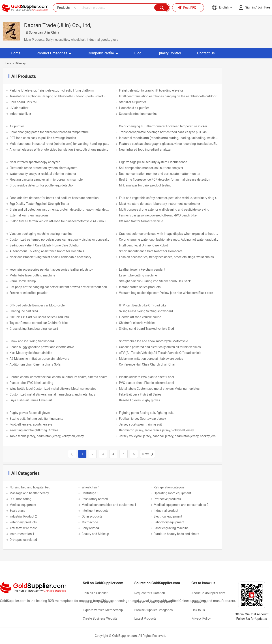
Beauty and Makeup (95, 534)
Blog (138, 53)
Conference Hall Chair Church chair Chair (147, 364)
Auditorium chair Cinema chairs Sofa (35, 364)
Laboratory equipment (169, 522)
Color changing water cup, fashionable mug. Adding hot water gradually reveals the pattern (182, 240)
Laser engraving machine (171, 528)
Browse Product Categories (153, 601)
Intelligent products (95, 511)
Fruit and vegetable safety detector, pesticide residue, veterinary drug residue (172, 198)
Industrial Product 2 (23, 516)
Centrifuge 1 (90, 493)
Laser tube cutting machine (138, 275)
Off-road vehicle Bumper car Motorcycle (37, 305)
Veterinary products (23, 522)
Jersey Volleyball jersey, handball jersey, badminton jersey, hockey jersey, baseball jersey (180, 436)
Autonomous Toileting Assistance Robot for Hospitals (47, 251)
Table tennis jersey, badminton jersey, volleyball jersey (47, 436)
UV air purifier (19, 108)
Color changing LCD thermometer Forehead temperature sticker (163, 126)
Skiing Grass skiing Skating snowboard (146, 311)
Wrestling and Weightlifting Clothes (34, 430)
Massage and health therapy (29, 493)
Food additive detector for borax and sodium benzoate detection (54, 198)
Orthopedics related (23, 540)
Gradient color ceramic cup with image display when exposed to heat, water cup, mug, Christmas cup (189, 234)
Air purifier (17, 126)
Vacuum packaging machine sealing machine (41, 234)
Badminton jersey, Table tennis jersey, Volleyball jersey (156, 430)
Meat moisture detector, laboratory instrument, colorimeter (160, 204)
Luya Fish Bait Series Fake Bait (31, 400)
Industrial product (166, 511)
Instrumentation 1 (22, 534)
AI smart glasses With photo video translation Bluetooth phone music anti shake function (71, 150)
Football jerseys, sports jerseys (31, 424)
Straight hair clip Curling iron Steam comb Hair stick (155, 281)
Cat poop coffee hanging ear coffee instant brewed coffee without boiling (60, 287)
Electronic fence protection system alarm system (44, 168)
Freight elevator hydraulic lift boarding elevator (151, 90)
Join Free (264, 7)
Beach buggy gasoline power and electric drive (42, 347)
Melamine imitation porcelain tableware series (151, 359)
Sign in (250, 7)
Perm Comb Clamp (23, 281)
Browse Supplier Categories (154, 610)
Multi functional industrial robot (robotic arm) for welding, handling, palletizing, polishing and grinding (80, 144)
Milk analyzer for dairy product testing (145, 185)
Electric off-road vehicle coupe (140, 317)
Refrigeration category (169, 487)
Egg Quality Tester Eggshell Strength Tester (40, 204)
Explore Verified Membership (103, 610)
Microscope (90, 522)
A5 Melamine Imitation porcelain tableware (39, 359)
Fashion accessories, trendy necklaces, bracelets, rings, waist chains (167, 257)
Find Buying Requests (98, 601)
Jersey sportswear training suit (141, 424)
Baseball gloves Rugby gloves (140, 400)
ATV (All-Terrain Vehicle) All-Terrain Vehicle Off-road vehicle (160, 353)
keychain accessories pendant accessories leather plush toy (51, 270)
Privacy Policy (201, 618)
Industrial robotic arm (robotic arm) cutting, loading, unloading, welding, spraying (175, 138)
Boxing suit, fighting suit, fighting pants (36, 419)
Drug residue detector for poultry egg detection (42, 185)
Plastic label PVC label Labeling (31, 383)
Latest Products (145, 618)
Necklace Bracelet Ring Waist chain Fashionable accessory (50, 257)
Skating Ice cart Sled (24, 311)
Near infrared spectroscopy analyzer (35, 162)
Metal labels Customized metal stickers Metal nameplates (159, 389)
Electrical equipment (168, 516)
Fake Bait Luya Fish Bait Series (140, 394)
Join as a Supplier (95, 593)
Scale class (17, 511)
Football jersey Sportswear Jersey (143, 419)
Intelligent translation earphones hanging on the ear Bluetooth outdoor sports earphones (180, 96)
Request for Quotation (150, 593)
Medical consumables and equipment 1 (109, 505)
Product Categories (54, 53)
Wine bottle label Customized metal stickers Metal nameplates (53, 389)
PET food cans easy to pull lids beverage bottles (43, 138)
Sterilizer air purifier (133, 102)
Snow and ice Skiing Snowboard (32, 341)
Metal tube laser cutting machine (32, 275)
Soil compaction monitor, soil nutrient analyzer (151, 168)
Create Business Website (100, 618)
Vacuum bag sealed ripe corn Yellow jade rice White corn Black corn (166, 293)
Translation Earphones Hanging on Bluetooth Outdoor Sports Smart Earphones (64, 96)
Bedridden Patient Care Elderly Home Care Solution (45, 245)
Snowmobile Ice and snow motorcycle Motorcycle (154, 341)
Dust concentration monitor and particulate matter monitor (160, 174)
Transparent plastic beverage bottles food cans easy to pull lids (163, 132)
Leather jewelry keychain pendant (142, 270)
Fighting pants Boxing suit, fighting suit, (146, 413)
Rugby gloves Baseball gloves (30, 413)
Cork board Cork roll (24, 102)
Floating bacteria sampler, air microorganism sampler (47, 180)
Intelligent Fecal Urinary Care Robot (143, 245)
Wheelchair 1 (91, 487)
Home (16, 53)
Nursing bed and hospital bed (30, 487)
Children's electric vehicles (137, 323)
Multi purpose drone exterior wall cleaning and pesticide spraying (164, 210)
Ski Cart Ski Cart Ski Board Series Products (39, 317)
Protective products (167, 499)
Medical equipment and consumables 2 (181, 505)
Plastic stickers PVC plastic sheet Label (147, 377)
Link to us (198, 610)
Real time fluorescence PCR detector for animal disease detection (165, 180)
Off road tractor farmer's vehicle (141, 221)
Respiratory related (95, 499)
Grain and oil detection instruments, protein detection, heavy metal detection (62, 210)
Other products (92, 516)
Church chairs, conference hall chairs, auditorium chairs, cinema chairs (59, 377)
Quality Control (169, 53)
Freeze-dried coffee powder (29, 293)
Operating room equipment (172, 493)
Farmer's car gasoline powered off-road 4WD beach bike (158, 215)
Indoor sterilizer (20, 114)
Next (146, 454)
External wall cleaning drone (29, 215)
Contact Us (206, 53)
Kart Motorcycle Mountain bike (31, 353)
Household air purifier (134, 108)
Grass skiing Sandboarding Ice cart (34, 329)
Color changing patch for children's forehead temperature (49, 132)
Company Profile (103, 53)
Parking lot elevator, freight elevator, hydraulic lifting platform (52, 90)
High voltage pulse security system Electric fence (153, 162)
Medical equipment (23, 505)
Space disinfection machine (138, 114)
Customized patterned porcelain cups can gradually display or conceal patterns (64, 240)
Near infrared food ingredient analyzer (145, 150)
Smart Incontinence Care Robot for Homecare (151, 251)
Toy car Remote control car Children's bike (39, 323)
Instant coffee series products (140, 287)
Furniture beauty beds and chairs (177, 534)
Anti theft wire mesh (24, 528)
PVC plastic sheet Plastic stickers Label (147, 383)
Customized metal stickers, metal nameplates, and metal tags (52, 394)
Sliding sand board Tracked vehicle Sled (147, 329)
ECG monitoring (21, 499)
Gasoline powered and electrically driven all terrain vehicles (160, 347)
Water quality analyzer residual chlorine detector (43, 174)
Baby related (90, 528)
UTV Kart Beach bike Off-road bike (143, 305)
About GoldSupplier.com (208, 593)
